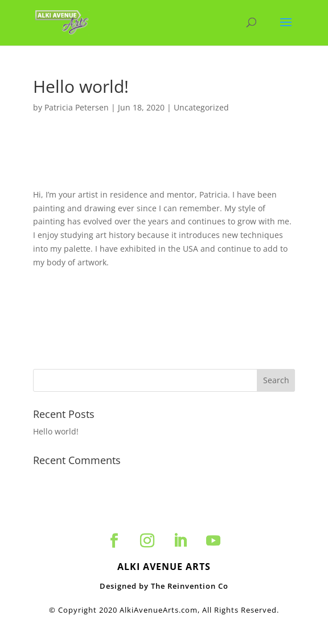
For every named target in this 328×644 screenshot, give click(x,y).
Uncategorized (201, 107)
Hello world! (56, 431)
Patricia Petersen (77, 107)
